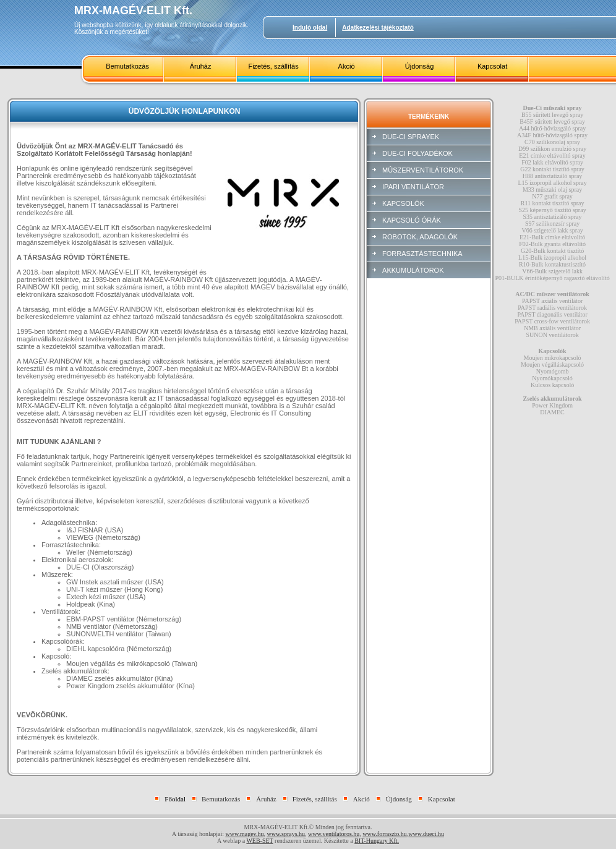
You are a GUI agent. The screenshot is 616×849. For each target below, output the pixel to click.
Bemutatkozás (127, 66)
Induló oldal (310, 28)
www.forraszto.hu (385, 834)
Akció (347, 66)
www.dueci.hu (426, 834)
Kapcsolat (492, 66)
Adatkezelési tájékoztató (378, 28)
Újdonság (419, 66)
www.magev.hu (244, 834)
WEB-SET (259, 841)
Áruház (201, 66)
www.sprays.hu (286, 834)
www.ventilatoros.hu (334, 834)
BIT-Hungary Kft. (377, 841)
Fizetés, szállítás (273, 66)
